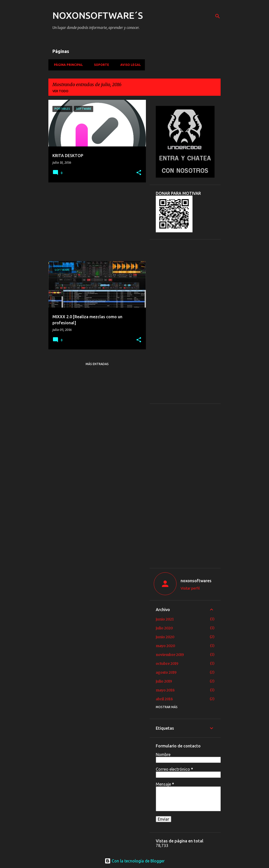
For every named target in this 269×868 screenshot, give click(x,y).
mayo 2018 (165, 690)
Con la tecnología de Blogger (135, 861)
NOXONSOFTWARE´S (98, 15)
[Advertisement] (95, 222)
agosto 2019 (166, 672)
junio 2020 (165, 637)
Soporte (100, 65)
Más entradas (97, 364)
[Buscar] (218, 16)
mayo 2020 (165, 646)
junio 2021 (165, 619)
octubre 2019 (167, 664)
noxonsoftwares (196, 581)
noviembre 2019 (170, 655)
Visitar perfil (190, 588)
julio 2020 (164, 628)
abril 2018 (164, 699)
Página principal (67, 65)
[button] (139, 173)
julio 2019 (164, 681)
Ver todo (60, 91)
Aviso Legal (129, 65)
